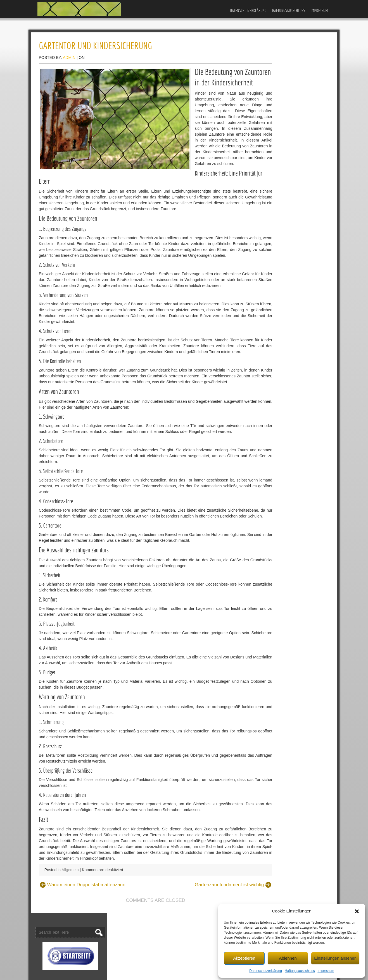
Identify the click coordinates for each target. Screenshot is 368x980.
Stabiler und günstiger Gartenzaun (291, 187)
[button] (357, 910)
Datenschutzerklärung (266, 970)
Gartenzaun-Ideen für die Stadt (288, 141)
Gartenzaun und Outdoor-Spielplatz (292, 118)
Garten (267, 276)
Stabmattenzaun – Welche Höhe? (290, 225)
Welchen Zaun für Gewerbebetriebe (292, 149)
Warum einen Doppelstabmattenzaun (96, 935)
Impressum (326, 970)
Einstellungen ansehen (335, 958)
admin (79, 59)
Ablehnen (288, 958)
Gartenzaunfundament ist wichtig (201, 935)
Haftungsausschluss (300, 970)
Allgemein (80, 920)
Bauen (267, 267)
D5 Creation (206, 974)
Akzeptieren (244, 958)
